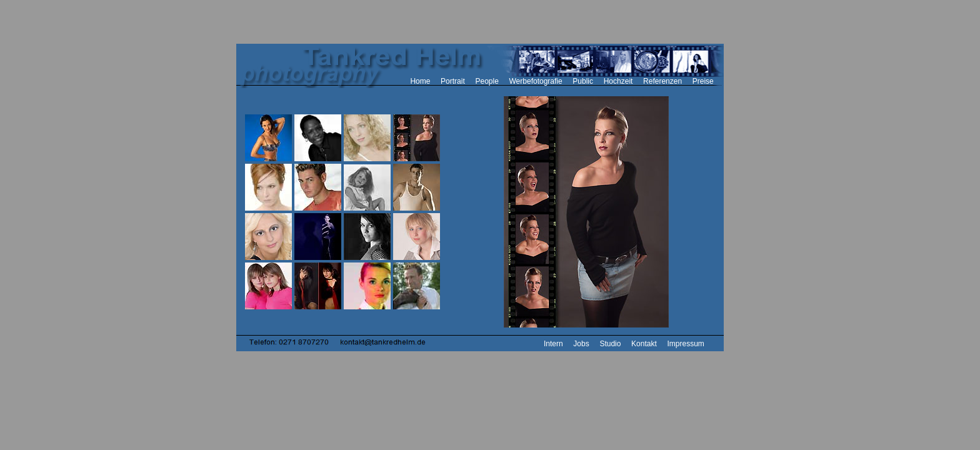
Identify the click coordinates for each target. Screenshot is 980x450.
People (487, 81)
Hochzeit (618, 81)
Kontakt (644, 344)
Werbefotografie (536, 81)
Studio (610, 344)
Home (420, 81)
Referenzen (662, 81)
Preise (703, 81)
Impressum (685, 344)
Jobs (581, 344)
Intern (553, 344)
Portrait (453, 81)
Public (583, 81)
